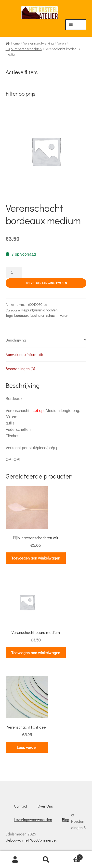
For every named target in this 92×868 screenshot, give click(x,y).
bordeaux (21, 315)
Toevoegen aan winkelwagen (46, 283)
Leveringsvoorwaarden (33, 819)
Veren (62, 43)
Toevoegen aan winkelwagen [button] (36, 558)
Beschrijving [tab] (16, 340)
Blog (66, 819)
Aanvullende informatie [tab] (25, 354)
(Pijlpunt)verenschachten (24, 49)
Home (15, 43)
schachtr (52, 315)
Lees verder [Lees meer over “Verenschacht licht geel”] (27, 747)
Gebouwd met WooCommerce (31, 840)
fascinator (37, 315)
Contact (21, 806)
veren (64, 315)
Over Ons (45, 806)
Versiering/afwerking (39, 43)
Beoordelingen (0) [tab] (20, 369)
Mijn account (15, 860)
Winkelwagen (72, 856)
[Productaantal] (14, 273)
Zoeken (46, 860)
